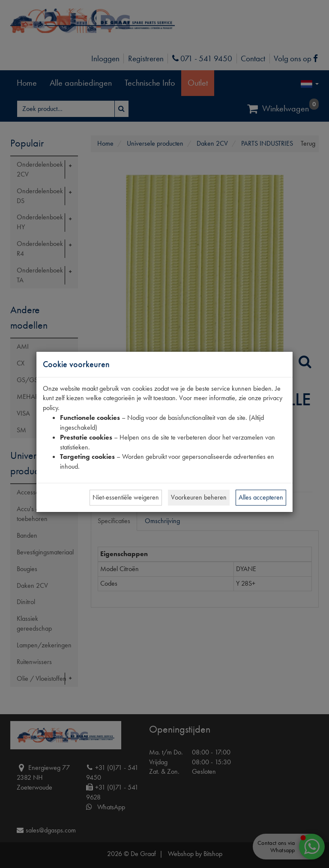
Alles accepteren (261, 497)
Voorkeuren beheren (199, 497)
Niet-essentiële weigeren (126, 497)
